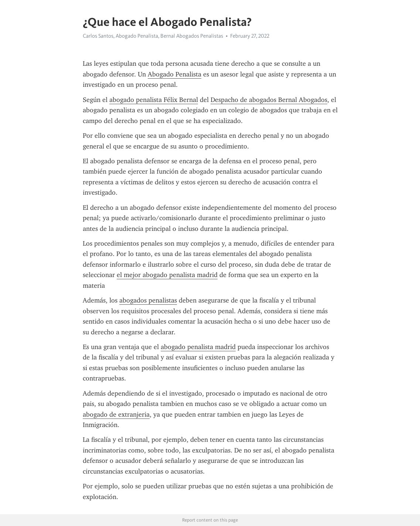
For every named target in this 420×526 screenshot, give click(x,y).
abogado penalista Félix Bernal (154, 100)
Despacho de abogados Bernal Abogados (269, 100)
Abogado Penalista (175, 74)
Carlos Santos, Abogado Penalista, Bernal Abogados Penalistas (153, 36)
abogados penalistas (148, 300)
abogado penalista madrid (198, 347)
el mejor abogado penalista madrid (167, 275)
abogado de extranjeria (116, 414)
